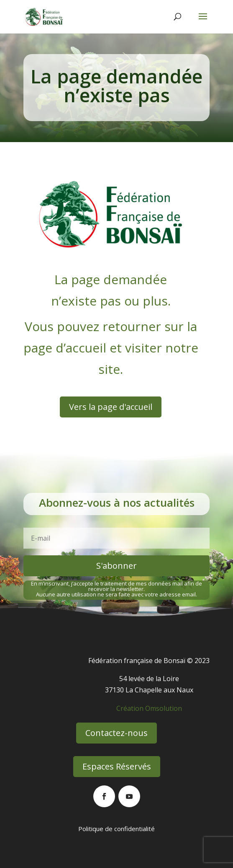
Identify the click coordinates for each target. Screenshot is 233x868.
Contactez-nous (116, 733)
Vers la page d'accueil (111, 407)
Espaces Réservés (117, 766)
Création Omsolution (149, 708)
